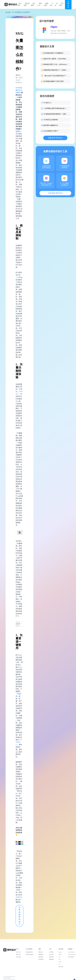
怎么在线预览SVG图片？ (51, 131)
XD (59, 959)
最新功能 (46, 4)
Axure (60, 962)
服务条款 (41, 957)
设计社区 (19, 4)
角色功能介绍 (29, 952)
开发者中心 (41, 959)
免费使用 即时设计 (55, 138)
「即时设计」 (19, 393)
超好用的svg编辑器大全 (51, 125)
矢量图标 (19, 130)
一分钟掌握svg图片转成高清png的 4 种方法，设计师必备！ (56, 108)
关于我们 (61, 4)
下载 (52, 4)
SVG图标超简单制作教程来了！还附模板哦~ (56, 114)
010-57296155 (71, 952)
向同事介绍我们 (30, 954)
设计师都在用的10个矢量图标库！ (54, 53)
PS (59, 957)
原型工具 (18, 954)
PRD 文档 (18, 957)
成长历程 (51, 957)
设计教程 (33, 4)
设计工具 (18, 952)
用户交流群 (71, 957)
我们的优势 (27, 4)
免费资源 (19, 897)
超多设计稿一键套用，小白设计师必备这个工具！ (56, 59)
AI (59, 964)
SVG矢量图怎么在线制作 (19, 90)
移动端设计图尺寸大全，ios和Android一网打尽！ (56, 64)
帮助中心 (40, 4)
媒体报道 (51, 959)
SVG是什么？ (48, 103)
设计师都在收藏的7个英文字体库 (54, 81)
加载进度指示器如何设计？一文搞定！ (55, 70)
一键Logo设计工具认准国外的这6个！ (55, 76)
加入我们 (51, 954)
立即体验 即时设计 (19, 916)
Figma (54, 27)
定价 (56, 4)
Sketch (60, 954)
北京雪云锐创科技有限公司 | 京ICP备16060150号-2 (9, 977)
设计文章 (8, 12)
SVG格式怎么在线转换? (51, 120)
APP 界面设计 (19, 742)
